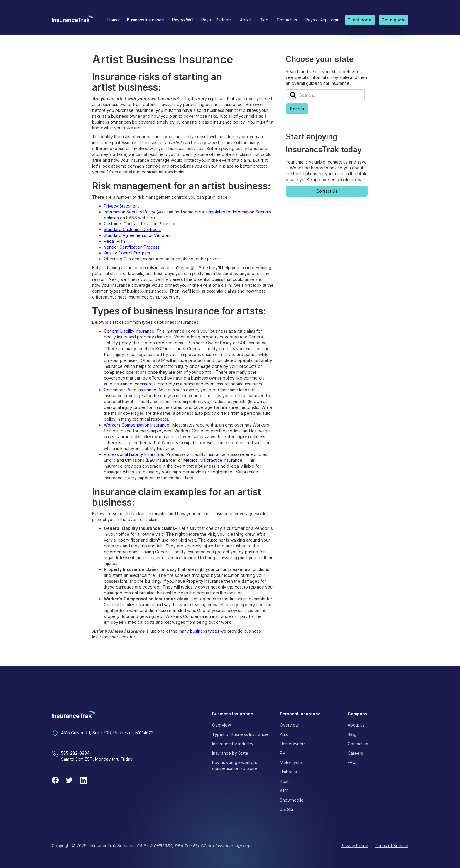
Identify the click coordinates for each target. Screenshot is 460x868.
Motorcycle (291, 762)
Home (113, 20)
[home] (72, 21)
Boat (284, 781)
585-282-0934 (75, 753)
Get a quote (394, 20)
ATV (284, 791)
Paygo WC (183, 20)
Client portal (360, 20)
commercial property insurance (165, 384)
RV (283, 753)
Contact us (287, 20)
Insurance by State (230, 753)
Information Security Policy (130, 212)
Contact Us (327, 191)
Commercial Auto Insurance (130, 390)
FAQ (352, 762)
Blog (264, 20)
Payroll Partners (217, 20)
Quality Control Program (127, 253)
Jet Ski (286, 809)
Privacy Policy (354, 846)
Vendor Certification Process (132, 247)
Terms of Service (392, 846)
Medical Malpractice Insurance (213, 460)
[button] (146, 20)
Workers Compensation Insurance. (137, 425)
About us (356, 725)
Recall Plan (114, 241)
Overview (221, 725)
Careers (355, 753)
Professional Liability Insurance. (134, 454)
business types (205, 631)
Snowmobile (292, 800)
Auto (284, 734)
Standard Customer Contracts (132, 229)
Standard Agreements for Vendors (137, 235)
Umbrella (288, 772)
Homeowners (293, 744)
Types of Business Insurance (240, 734)
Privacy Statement (121, 206)
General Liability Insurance (129, 331)
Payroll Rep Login (322, 20)
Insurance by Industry (233, 744)
